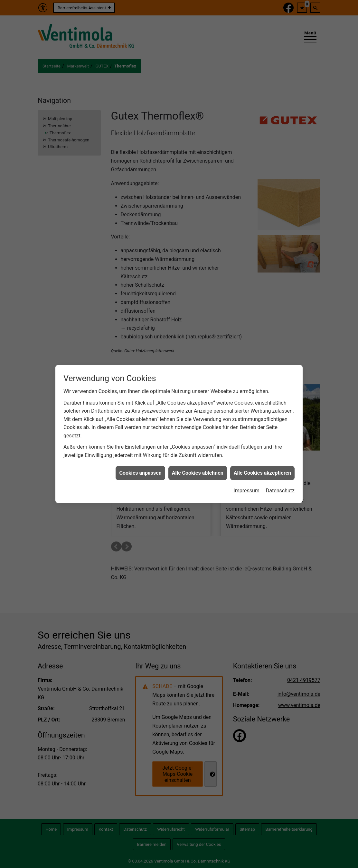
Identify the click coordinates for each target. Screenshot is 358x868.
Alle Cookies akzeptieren (262, 460)
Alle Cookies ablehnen (198, 460)
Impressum (246, 478)
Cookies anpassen (140, 460)
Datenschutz (280, 478)
